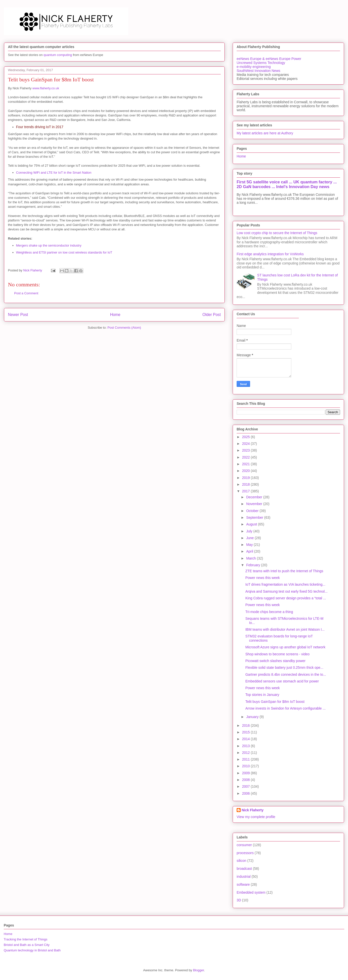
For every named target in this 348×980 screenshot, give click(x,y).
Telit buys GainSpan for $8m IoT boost (275, 702)
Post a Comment (26, 293)
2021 (246, 464)
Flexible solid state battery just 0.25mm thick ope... (284, 668)
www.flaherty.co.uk (46, 88)
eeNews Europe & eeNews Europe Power (269, 59)
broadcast (244, 869)
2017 (246, 491)
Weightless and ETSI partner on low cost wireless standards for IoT (64, 252)
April (250, 551)
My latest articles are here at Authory (265, 133)
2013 (246, 746)
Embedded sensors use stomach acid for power (282, 681)
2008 (246, 780)
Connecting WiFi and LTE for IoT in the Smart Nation (54, 173)
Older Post (212, 315)
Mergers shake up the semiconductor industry (49, 245)
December (255, 497)
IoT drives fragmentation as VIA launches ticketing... (285, 584)
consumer (244, 845)
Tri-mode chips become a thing (269, 612)
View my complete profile (256, 817)
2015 (246, 732)
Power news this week (263, 578)
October (253, 511)
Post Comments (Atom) (124, 328)
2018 (246, 484)
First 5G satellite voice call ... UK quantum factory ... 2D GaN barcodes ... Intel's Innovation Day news (287, 184)
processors (245, 853)
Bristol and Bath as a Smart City (27, 945)
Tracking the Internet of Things (26, 939)
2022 (246, 457)
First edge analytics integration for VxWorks (270, 254)
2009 (246, 773)
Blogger (198, 970)
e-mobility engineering (254, 67)
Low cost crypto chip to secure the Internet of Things (277, 233)
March (251, 558)
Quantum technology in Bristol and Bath (32, 950)
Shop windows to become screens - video (277, 654)
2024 (246, 444)
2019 (246, 478)
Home (115, 315)
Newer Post (18, 315)
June (250, 538)
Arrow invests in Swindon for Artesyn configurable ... (285, 708)
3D (239, 900)
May (250, 545)
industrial (244, 877)
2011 (246, 759)
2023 (246, 450)
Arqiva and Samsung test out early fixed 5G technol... (286, 591)
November (255, 504)
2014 (246, 739)
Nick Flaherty (253, 810)
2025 (246, 437)
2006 (246, 793)
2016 (246, 725)
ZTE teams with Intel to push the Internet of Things (284, 571)
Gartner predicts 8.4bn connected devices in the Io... (286, 674)
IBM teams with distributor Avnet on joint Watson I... (285, 629)
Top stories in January (262, 695)
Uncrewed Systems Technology (261, 63)
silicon (241, 861)
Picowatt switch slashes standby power (275, 661)
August (252, 524)
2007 (246, 786)
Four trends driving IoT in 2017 (40, 127)
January (253, 717)
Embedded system (251, 892)
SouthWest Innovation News (259, 71)
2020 (246, 471)
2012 (246, 753)
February (254, 565)
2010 (246, 766)
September (255, 517)
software (243, 884)
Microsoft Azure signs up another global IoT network (285, 647)
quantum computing (58, 55)
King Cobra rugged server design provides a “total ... (286, 598)
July (250, 531)
